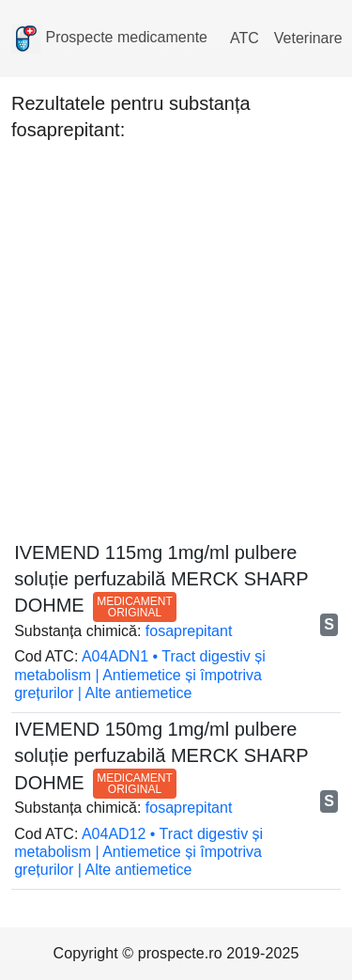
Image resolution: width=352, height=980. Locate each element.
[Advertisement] (176, 336)
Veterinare (308, 38)
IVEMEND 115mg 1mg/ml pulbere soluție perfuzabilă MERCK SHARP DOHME (161, 579)
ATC (245, 38)
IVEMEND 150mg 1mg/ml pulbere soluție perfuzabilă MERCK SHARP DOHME (161, 755)
